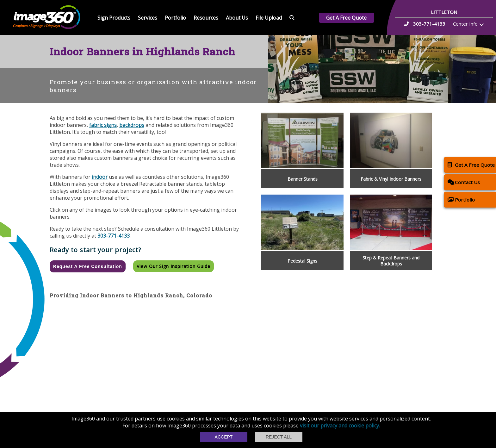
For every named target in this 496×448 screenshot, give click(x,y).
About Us (237, 18)
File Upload (269, 18)
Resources (206, 18)
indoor (100, 177)
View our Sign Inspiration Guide (174, 266)
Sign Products (114, 18)
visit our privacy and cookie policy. (340, 426)
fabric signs (103, 125)
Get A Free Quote (346, 18)
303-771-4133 (114, 236)
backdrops (132, 125)
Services (148, 18)
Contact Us (464, 182)
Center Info (465, 24)
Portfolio (175, 18)
